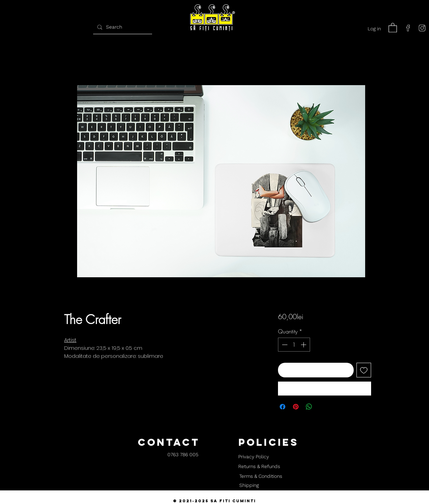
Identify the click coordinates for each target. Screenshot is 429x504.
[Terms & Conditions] (261, 476)
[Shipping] (249, 486)
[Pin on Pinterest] (296, 407)
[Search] (122, 27)
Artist (70, 340)
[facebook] (408, 28)
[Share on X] (322, 407)
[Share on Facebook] (283, 407)
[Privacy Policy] (253, 457)
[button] (393, 27)
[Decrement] (284, 345)
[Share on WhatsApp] (309, 407)
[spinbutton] (294, 345)
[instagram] (422, 28)
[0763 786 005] (183, 455)
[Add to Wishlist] (364, 370)
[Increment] (304, 345)
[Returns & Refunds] (259, 467)
